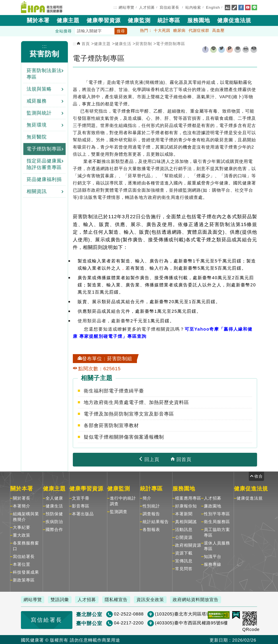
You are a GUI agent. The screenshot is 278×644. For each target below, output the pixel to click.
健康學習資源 (104, 20)
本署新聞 (184, 513)
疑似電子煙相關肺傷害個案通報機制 (124, 437)
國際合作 (54, 529)
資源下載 (184, 553)
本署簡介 (22, 506)
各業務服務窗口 (26, 545)
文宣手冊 (81, 498)
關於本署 (38, 20)
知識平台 (213, 556)
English (213, 7)
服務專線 (213, 564)
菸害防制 (44, 53)
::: (116, 7)
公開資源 (184, 537)
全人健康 (54, 498)
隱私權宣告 (121, 599)
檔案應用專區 (188, 498)
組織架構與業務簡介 (26, 516)
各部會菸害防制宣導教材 (111, 425)
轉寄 (238, 49)
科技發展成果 (26, 572)
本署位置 (22, 564)
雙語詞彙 (62, 599)
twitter (222, 49)
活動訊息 (184, 529)
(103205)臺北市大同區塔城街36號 (172, 614)
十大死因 (162, 30)
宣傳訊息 (184, 560)
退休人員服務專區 (217, 545)
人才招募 (147, 7)
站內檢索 (193, 7)
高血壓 (218, 30)
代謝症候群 (199, 30)
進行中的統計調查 (123, 501)
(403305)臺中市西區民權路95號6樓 (173, 622)
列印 (246, 49)
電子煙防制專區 (171, 43)
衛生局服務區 (217, 521)
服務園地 (199, 20)
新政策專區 (24, 580)
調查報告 (151, 513)
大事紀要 (22, 527)
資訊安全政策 (156, 599)
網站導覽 (126, 7)
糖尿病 (179, 30)
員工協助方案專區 (217, 532)
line (213, 49)
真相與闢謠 (186, 521)
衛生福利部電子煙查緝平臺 (114, 390)
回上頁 (149, 459)
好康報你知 (186, 506)
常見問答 (184, 568)
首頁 (83, 43)
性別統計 (151, 506)
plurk (230, 49)
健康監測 (139, 20)
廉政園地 (213, 506)
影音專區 (81, 506)
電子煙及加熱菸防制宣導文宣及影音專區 (129, 413)
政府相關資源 (188, 545)
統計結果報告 (156, 521)
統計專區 (169, 20)
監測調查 (119, 511)
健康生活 (123, 43)
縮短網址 (254, 49)
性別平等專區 (217, 513)
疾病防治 (54, 521)
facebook (205, 49)
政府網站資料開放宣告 (203, 599)
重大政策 (22, 535)
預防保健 (54, 513)
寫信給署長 (169, 7)
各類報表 (151, 529)
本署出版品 (83, 513)
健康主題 (68, 20)
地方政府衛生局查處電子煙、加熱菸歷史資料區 (136, 402)
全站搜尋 (63, 31)
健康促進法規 (234, 20)
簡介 (147, 498)
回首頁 (181, 459)
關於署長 (22, 498)
